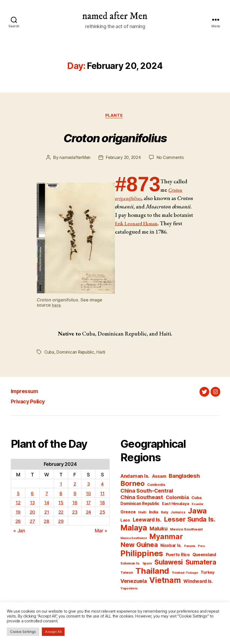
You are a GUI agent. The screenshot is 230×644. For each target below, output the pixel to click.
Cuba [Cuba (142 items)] (197, 499)
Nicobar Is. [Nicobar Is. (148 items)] (171, 547)
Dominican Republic (76, 353)
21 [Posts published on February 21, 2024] (47, 513)
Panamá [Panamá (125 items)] (190, 547)
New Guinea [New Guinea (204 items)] (139, 546)
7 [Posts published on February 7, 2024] (47, 494)
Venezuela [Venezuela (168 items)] (134, 582)
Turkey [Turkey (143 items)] (207, 573)
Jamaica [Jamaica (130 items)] (178, 513)
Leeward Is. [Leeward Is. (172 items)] (147, 521)
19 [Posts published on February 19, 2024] (18, 513)
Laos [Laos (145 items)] (125, 521)
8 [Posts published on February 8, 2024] (61, 494)
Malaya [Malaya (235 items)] (134, 529)
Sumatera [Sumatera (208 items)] (201, 563)
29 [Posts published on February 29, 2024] (60, 522)
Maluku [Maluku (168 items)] (158, 530)
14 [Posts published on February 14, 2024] (46, 503)
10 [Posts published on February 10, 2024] (88, 494)
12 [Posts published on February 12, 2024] (18, 503)
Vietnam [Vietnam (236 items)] (165, 581)
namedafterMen (74, 159)
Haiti (103, 353)
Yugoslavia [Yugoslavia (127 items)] (129, 589)
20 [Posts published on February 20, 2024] (32, 513)
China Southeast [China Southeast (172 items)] (142, 498)
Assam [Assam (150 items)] (159, 477)
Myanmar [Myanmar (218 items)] (166, 538)
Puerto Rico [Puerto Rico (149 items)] (178, 556)
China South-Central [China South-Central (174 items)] (147, 492)
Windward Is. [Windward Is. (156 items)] (198, 582)
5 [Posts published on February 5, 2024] (18, 494)
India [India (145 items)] (154, 513)
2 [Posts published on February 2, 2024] (75, 485)
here (57, 306)
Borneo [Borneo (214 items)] (132, 484)
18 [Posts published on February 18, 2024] (102, 503)
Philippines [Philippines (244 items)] (142, 554)
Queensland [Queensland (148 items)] (204, 556)
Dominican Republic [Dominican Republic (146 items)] (140, 505)
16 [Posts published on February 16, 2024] (75, 503)
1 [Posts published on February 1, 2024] (60, 485)
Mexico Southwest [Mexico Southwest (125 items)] (134, 539)
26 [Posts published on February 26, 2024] (18, 522)
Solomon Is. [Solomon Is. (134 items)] (130, 564)
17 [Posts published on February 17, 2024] (89, 503)
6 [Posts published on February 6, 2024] (32, 494)
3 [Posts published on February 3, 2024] (88, 485)
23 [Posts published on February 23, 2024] (75, 513)
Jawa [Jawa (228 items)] (197, 512)
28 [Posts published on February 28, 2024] (46, 522)
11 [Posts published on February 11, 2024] (102, 494)
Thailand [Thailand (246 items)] (152, 572)
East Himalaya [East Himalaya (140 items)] (176, 505)
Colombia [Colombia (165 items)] (177, 498)
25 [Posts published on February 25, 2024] (102, 513)
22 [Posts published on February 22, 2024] (60, 513)
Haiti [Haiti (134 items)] (142, 513)
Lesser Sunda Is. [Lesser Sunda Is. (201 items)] (190, 520)
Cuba (50, 353)
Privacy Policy (32, 402)
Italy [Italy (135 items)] (165, 513)
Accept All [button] (53, 632)
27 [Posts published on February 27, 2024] (32, 522)
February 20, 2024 (123, 159)
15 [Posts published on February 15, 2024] (60, 503)
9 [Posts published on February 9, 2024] (75, 494)
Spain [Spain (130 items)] (147, 564)
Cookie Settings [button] (23, 632)
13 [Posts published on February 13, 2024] (32, 503)
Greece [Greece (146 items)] (128, 513)
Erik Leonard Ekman (160, 224)
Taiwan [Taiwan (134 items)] (127, 574)
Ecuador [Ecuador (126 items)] (198, 505)
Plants (115, 117)
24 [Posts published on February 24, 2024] (89, 513)
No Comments (172, 159)
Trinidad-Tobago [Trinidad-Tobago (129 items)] (185, 574)
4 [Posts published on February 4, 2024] (102, 485)
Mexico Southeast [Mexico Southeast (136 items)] (186, 530)
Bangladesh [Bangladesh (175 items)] (184, 477)
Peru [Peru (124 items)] (201, 547)
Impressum (28, 392)
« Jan (19, 531)
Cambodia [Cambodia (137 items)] (156, 486)
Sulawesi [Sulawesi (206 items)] (169, 563)
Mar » (101, 531)
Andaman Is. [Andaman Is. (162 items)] (135, 477)
